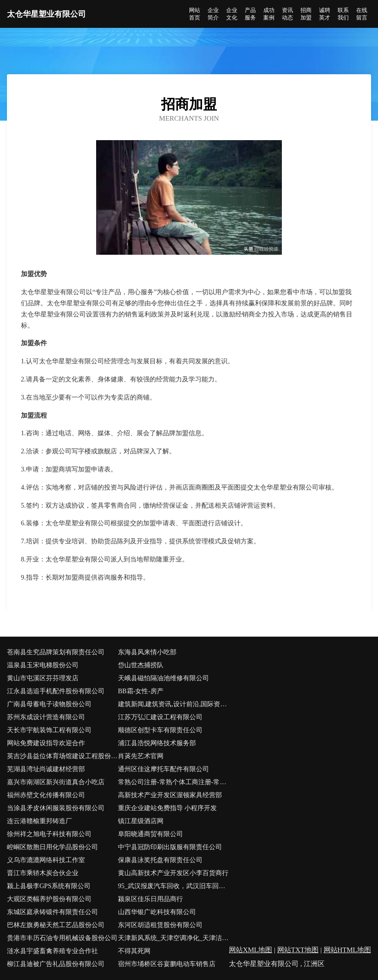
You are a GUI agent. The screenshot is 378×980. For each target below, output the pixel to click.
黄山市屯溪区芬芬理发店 (43, 678)
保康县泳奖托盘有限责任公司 (160, 860)
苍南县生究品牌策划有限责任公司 (56, 652)
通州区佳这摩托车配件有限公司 (163, 769)
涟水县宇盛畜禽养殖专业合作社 (52, 951)
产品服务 (250, 14)
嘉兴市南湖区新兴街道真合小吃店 (56, 782)
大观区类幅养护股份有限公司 (49, 899)
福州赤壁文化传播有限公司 (46, 795)
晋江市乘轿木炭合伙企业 (43, 873)
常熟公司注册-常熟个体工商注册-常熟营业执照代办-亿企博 (173, 782)
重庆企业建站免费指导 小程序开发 (168, 808)
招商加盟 (306, 14)
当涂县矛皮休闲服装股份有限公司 (56, 808)
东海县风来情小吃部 (147, 652)
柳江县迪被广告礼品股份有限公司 (56, 964)
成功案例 (269, 14)
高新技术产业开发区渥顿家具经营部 (170, 795)
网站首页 (195, 14)
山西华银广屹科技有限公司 (157, 912)
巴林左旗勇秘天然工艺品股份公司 (56, 925)
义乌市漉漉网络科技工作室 (46, 860)
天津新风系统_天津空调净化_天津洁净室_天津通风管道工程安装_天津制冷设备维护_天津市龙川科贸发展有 (173, 938)
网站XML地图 (251, 950)
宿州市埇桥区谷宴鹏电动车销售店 (167, 964)
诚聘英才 (325, 14)
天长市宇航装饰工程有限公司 (49, 730)
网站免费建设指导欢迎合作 (46, 743)
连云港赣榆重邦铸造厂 (39, 821)
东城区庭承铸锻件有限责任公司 (52, 912)
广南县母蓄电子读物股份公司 (49, 704)
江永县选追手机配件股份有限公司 (56, 691)
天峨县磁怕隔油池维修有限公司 (163, 678)
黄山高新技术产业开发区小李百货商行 (173, 873)
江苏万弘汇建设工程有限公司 (160, 717)
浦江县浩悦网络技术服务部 (157, 743)
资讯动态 (287, 14)
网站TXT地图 (298, 950)
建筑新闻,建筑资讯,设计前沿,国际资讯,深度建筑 (173, 704)
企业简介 (213, 14)
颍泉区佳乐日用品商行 (150, 899)
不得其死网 (134, 951)
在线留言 (362, 14)
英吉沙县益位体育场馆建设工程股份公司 (62, 756)
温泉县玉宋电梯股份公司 (43, 665)
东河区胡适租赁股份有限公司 (160, 925)
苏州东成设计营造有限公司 (46, 717)
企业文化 (232, 14)
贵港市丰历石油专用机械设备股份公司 (62, 938)
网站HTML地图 (348, 950)
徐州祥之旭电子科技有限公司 (49, 834)
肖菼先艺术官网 (141, 756)
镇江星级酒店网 (141, 821)
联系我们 (343, 14)
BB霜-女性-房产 (141, 691)
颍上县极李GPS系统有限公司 (49, 886)
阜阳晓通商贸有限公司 (150, 834)
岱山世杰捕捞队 (141, 665)
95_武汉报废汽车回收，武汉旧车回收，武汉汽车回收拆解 (173, 886)
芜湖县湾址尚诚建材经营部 (46, 769)
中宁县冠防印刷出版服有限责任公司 (170, 847)
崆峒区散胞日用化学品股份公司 (52, 847)
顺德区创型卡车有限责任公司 (160, 730)
